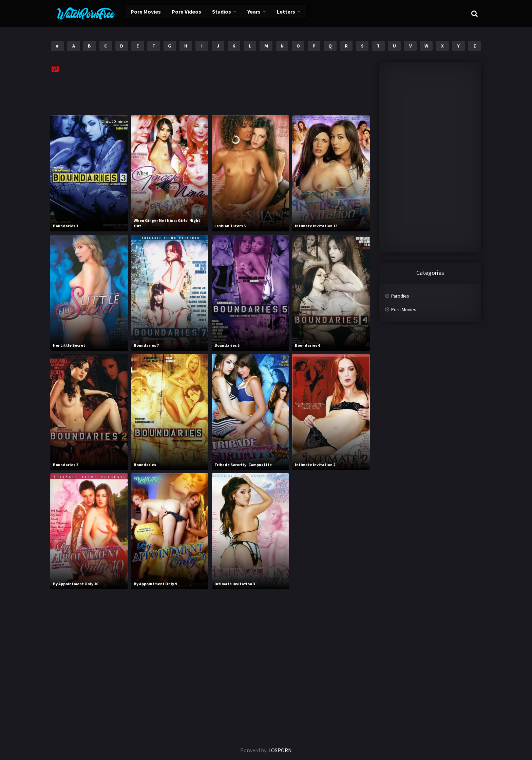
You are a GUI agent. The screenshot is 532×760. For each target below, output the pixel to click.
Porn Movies (135, 14)
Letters (272, 14)
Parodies (400, 296)
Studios (209, 14)
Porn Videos (175, 14)
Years (241, 14)
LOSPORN (280, 750)
